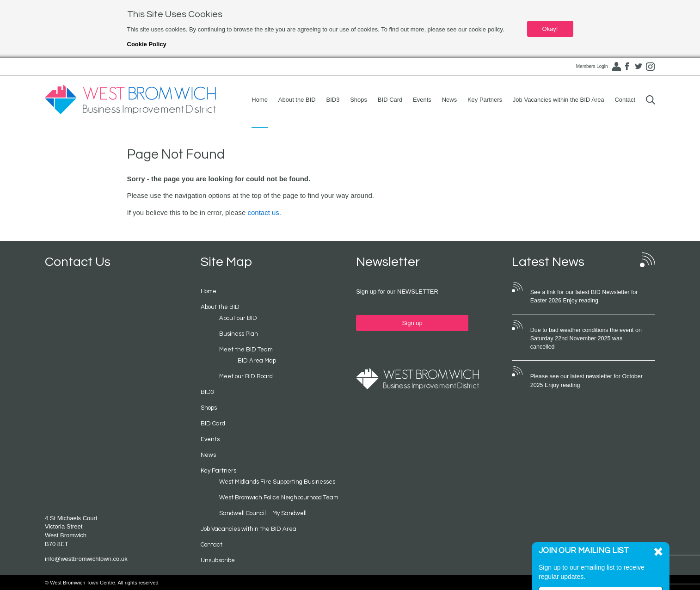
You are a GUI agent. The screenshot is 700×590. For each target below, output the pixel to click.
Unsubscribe (218, 560)
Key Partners (485, 100)
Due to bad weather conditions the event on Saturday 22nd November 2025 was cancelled (586, 338)
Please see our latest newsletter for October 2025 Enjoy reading (586, 381)
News (450, 100)
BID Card (390, 100)
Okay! (550, 29)
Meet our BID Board (246, 376)
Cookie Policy (147, 44)
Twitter (639, 67)
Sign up (412, 323)
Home (260, 100)
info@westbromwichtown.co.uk (86, 559)
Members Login (592, 66)
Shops (359, 100)
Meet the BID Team (246, 350)
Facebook (627, 67)
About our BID (238, 318)
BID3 (333, 100)
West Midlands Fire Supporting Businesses (277, 482)
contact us (263, 212)
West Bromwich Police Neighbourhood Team (279, 498)
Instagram (650, 67)
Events (422, 100)
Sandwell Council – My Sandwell (263, 513)
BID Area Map (257, 361)
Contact (625, 100)
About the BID (297, 100)
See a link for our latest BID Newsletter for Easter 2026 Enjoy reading (584, 296)
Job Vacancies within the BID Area (559, 100)
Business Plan (239, 334)
